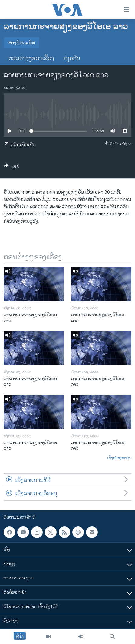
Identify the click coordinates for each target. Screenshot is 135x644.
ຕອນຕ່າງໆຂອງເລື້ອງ (31, 58)
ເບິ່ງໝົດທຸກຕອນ (119, 458)
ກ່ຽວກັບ (72, 58)
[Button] (12, 167)
